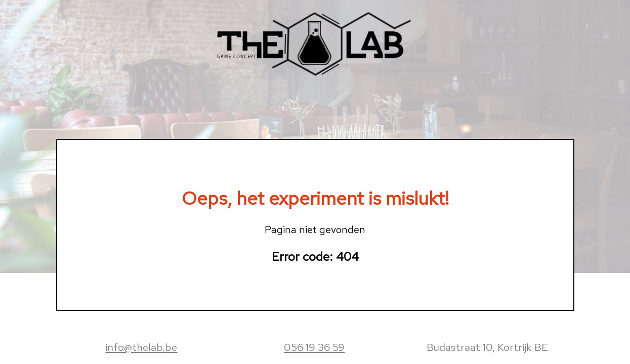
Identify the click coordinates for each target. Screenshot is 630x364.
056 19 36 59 (314, 347)
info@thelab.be (141, 347)
